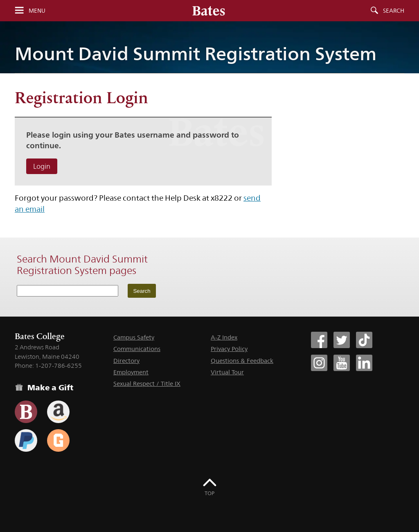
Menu (37, 11)
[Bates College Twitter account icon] (342, 340)
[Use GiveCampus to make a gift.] (58, 440)
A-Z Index (224, 337)
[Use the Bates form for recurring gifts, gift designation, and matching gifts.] (26, 412)
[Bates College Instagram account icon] (319, 363)
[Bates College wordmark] (209, 11)
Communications (137, 349)
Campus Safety (134, 337)
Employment (131, 372)
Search (394, 11)
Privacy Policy (229, 349)
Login (42, 166)
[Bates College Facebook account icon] (319, 340)
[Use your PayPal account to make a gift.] (26, 440)
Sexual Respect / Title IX (147, 384)
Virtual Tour (227, 372)
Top (209, 493)
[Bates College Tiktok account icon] (364, 340)
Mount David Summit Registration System (196, 54)
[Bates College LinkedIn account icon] (364, 363)
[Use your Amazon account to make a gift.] (58, 412)
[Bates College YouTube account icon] (342, 363)
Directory (126, 361)
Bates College (40, 336)
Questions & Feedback (242, 361)
